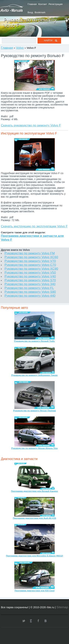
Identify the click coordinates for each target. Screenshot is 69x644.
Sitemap (62, 607)
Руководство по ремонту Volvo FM (30, 253)
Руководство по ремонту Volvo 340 (30, 284)
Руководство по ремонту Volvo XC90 (31, 269)
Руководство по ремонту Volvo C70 (30, 265)
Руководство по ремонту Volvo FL (29, 288)
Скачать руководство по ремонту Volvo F (31, 125)
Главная (32, 4)
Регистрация (56, 4)
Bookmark (40, 12)
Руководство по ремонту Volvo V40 (30, 276)
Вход (30, 12)
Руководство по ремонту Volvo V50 (30, 272)
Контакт (43, 4)
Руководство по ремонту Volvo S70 (30, 280)
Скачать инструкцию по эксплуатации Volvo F (34, 226)
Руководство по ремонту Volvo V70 (30, 261)
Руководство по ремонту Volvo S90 (30, 292)
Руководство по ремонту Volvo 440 (30, 296)
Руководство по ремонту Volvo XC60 (31, 257)
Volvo (20, 48)
